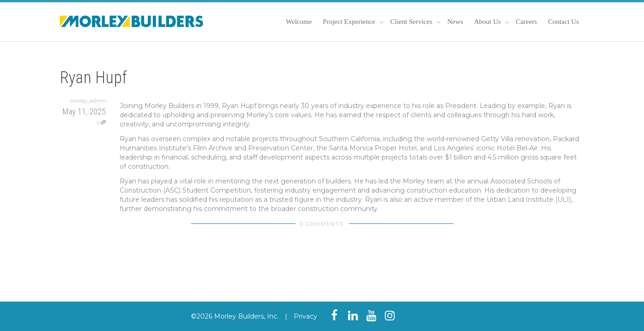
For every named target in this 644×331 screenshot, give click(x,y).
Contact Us (563, 22)
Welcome (299, 22)
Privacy (305, 316)
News (455, 22)
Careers (527, 22)
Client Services (412, 22)
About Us (488, 22)
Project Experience (350, 22)
